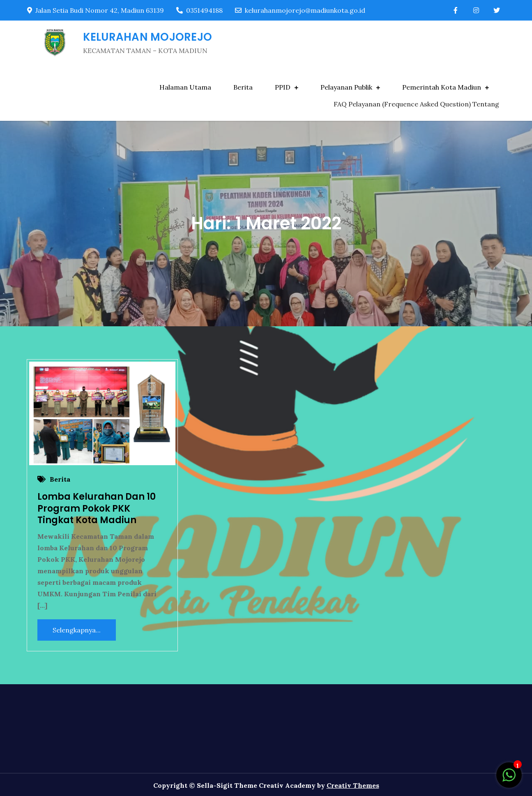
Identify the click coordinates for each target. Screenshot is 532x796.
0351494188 (199, 10)
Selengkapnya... (77, 630)
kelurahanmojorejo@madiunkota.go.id (300, 10)
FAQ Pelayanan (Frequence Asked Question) (402, 104)
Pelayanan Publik (346, 87)
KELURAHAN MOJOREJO (148, 37)
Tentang (486, 104)
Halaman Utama (185, 87)
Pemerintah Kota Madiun (442, 87)
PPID (283, 87)
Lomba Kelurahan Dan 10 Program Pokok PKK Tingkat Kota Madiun (97, 508)
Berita (243, 87)
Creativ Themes (353, 785)
